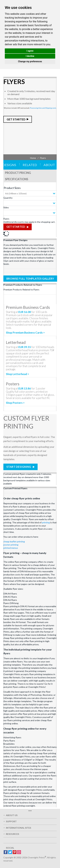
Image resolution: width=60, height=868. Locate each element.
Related (30, 165)
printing (46, 522)
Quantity (8, 198)
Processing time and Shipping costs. (43, 108)
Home (33, 158)
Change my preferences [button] (30, 61)
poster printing (11, 545)
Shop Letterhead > (18, 374)
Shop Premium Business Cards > (25, 333)
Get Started (16, 119)
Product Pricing (18, 173)
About (49, 165)
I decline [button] (30, 56)
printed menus (11, 548)
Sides (6, 207)
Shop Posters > (15, 403)
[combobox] (30, 193)
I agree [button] (30, 51)
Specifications (17, 179)
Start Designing (19, 467)
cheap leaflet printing (14, 541)
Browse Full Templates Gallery (30, 279)
